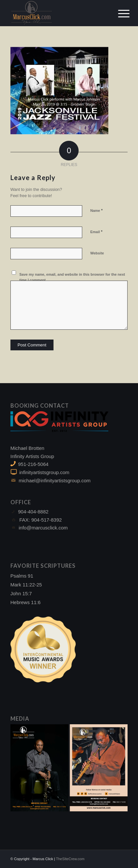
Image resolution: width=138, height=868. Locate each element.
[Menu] (119, 14)
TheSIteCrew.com (70, 859)
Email (96, 232)
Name (97, 210)
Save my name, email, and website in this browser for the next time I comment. (72, 277)
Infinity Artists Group (32, 456)
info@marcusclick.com (43, 528)
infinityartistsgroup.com (44, 472)
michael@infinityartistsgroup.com (54, 480)
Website (97, 253)
